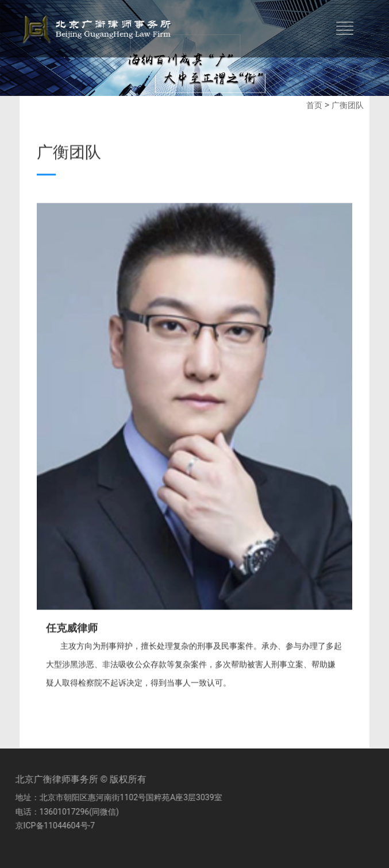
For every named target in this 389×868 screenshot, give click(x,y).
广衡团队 (348, 105)
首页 (314, 105)
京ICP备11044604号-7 (53, 825)
